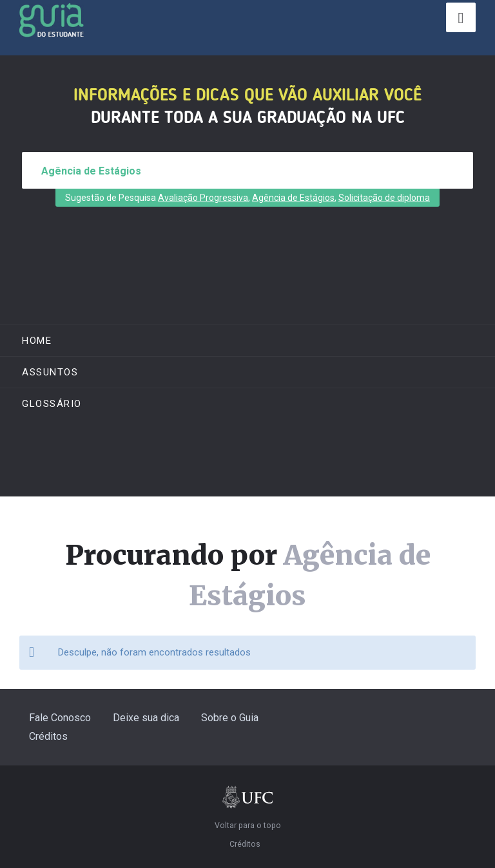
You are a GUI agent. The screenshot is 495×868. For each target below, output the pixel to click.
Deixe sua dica (146, 718)
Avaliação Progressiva (203, 198)
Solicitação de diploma (384, 198)
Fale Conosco (60, 718)
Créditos (48, 736)
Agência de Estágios (293, 198)
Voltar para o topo (248, 826)
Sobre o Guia (230, 718)
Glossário (52, 404)
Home (37, 341)
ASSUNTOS (50, 372)
